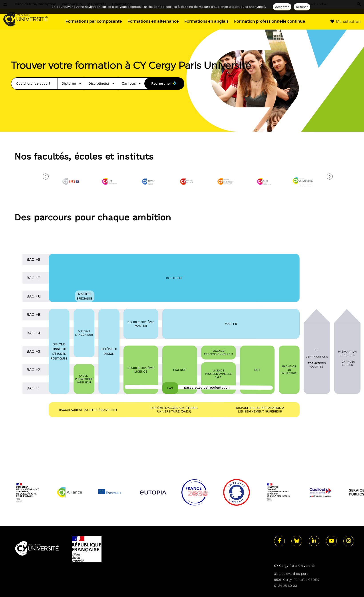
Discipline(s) (101, 83)
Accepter (282, 7)
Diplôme (71, 83)
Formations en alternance (153, 21)
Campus (131, 83)
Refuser (302, 7)
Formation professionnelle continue (270, 21)
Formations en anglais (206, 21)
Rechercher (161, 83)
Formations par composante (94, 21)
